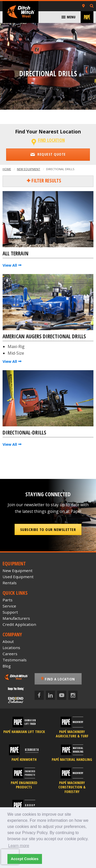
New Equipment (29, 169)
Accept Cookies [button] (25, 859)
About (8, 641)
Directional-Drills (24, 433)
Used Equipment (18, 577)
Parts (8, 600)
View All (10, 265)
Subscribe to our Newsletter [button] (48, 529)
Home (7, 169)
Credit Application (19, 624)
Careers (10, 654)
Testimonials (15, 660)
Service (9, 606)
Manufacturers (16, 618)
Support (10, 612)
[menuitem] (68, 17)
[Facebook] (39, 695)
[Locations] (83, 6)
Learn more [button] (19, 846)
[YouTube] (62, 695)
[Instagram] (73, 695)
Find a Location (58, 679)
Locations (11, 648)
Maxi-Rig (16, 346)
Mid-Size (16, 353)
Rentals (10, 583)
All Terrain (15, 254)
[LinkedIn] (50, 695)
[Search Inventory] (92, 6)
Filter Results (46, 181)
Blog (7, 666)
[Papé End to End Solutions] (16, 700)
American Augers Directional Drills (44, 337)
